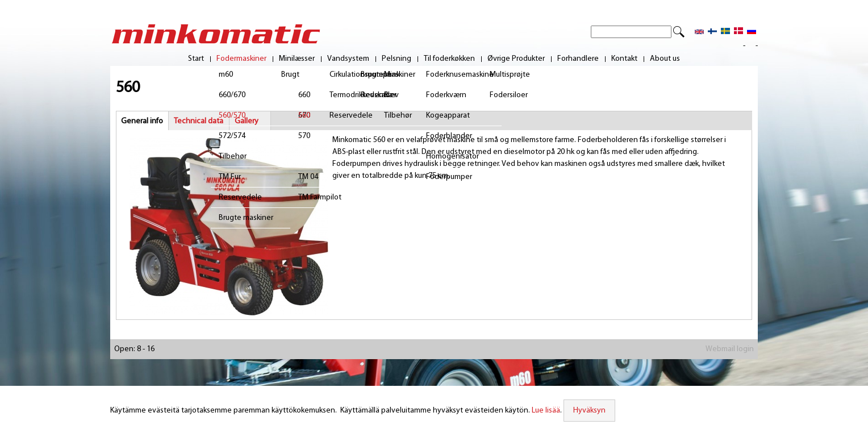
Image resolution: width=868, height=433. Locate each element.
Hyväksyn (589, 411)
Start (196, 59)
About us (665, 59)
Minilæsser (297, 59)
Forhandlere (578, 59)
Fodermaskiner (241, 59)
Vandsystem (348, 59)
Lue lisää (546, 411)
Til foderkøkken (449, 59)
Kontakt (624, 59)
